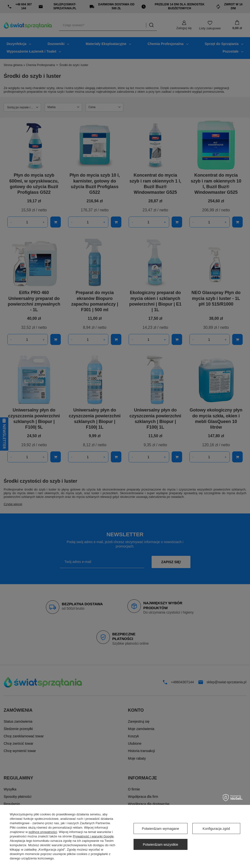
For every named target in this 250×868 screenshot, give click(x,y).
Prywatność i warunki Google (93, 836)
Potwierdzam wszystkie (161, 845)
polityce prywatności (43, 832)
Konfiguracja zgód (216, 829)
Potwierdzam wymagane (161, 829)
